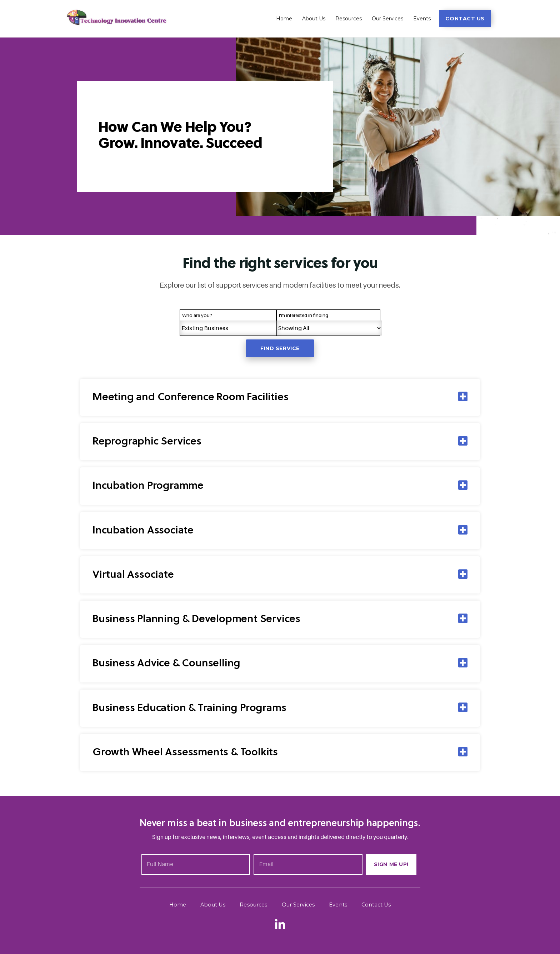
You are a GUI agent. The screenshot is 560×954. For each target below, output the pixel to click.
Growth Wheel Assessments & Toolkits (188, 752)
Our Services (387, 19)
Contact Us (374, 904)
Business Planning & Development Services (201, 619)
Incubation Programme (150, 486)
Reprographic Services (149, 442)
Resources (349, 19)
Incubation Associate (145, 530)
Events (422, 19)
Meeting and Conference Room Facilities (194, 397)
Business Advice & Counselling (168, 663)
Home (284, 19)
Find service (280, 348)
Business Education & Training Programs (193, 707)
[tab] (280, 397)
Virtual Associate (135, 575)
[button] (465, 19)
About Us (314, 19)
